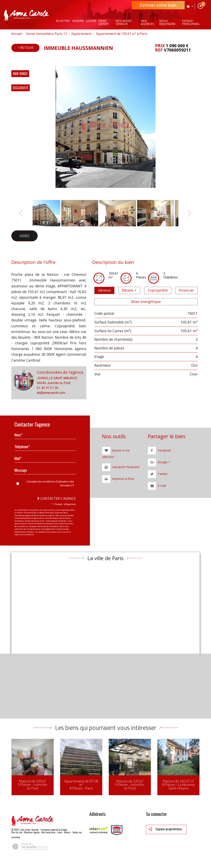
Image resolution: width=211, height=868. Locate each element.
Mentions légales (32, 832)
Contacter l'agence (56, 498)
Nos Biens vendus (124, 22)
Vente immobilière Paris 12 (46, 34)
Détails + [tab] (129, 290)
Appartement (81, 34)
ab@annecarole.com (51, 393)
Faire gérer (103, 22)
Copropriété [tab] (158, 290)
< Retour (25, 48)
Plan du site (17, 832)
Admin (67, 832)
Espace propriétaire (165, 829)
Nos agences (147, 22)
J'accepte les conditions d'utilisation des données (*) (50, 484)
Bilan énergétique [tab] (146, 302)
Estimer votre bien (158, 5)
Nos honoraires (49, 832)
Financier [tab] (186, 290)
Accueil (17, 34)
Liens (60, 832)
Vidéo (25, 236)
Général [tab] (104, 290)
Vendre (78, 21)
